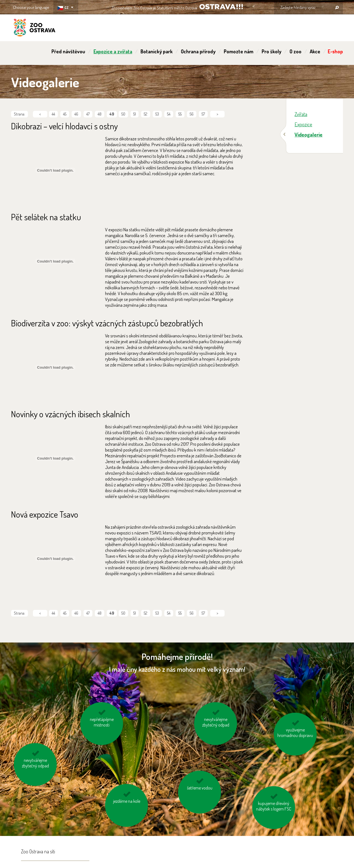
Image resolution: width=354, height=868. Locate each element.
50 (123, 114)
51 (135, 114)
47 (88, 114)
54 (169, 114)
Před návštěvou (68, 51)
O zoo (296, 51)
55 (180, 114)
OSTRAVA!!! (221, 7)
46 (76, 114)
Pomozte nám (239, 51)
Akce (315, 51)
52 (146, 114)
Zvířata (301, 114)
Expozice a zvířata (113, 51)
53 (157, 114)
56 (192, 114)
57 (203, 114)
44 (53, 114)
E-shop (335, 51)
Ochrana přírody (198, 51)
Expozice (303, 124)
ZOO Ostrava (35, 28)
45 (65, 114)
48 (100, 114)
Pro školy (271, 51)
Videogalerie (309, 134)
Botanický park (157, 51)
